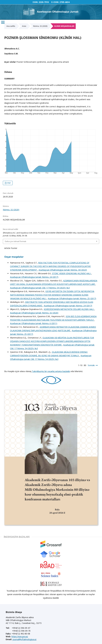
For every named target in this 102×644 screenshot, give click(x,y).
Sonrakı (91, 365)
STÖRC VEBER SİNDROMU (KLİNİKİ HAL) (72, 273)
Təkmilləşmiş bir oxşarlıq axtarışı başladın (51, 371)
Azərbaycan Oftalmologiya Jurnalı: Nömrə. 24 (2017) (34, 277)
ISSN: (35, 2)
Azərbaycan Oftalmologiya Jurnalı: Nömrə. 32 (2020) (34, 313)
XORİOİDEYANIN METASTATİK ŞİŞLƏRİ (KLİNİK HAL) (69, 309)
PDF (9, 183)
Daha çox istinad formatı (16, 241)
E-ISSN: (55, 2)
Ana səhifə (11, 26)
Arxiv (24, 26)
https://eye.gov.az (20, 636)
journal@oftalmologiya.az (24, 639)
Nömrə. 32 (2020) (40, 26)
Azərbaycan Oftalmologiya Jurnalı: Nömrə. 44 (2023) (63, 270)
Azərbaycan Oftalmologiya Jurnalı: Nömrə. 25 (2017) (72, 298)
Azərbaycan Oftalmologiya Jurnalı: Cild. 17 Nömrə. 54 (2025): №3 (40, 288)
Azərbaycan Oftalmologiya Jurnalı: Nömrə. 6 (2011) (34, 323)
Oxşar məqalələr (14, 257)
